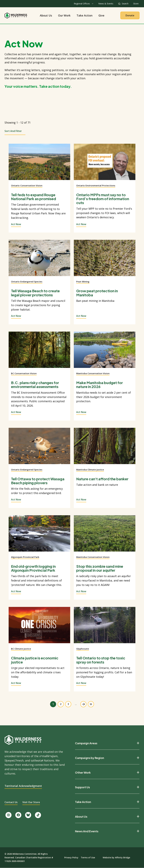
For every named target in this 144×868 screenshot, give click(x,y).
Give (101, 15)
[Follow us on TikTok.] (38, 815)
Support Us (82, 787)
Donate (130, 15)
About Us (46, 15)
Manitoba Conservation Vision (93, 373)
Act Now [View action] (16, 224)
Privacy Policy (71, 857)
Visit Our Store (31, 802)
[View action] (39, 164)
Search (125, 4)
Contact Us (11, 802)
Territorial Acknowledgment (23, 786)
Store (136, 4)
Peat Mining (83, 282)
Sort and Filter (13, 131)
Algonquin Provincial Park (25, 557)
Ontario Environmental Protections (96, 185)
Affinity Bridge (123, 857)
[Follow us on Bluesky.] (28, 815)
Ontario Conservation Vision (27, 185)
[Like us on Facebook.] (18, 815)
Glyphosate (83, 649)
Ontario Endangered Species (27, 282)
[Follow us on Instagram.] (8, 815)
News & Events (106, 4)
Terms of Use (88, 857)
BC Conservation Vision (24, 373)
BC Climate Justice (21, 649)
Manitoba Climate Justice (90, 470)
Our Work (64, 15)
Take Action (84, 15)
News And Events (87, 831)
